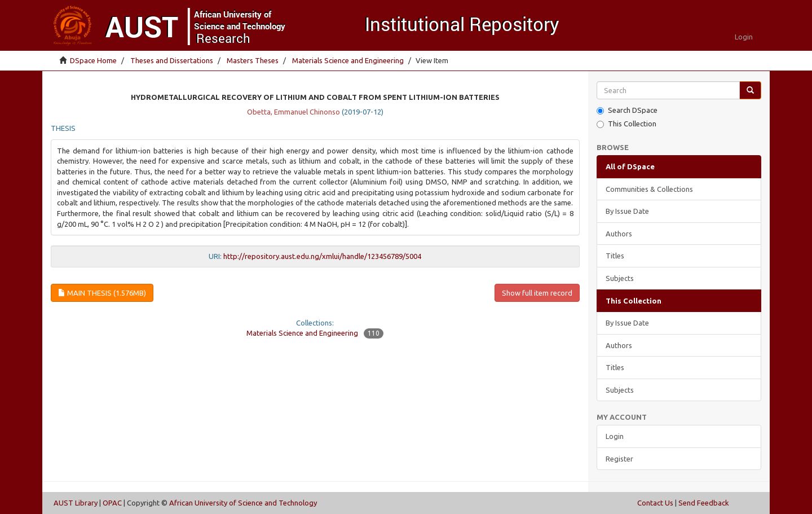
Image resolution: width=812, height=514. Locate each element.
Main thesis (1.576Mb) (102, 293)
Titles (615, 256)
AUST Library (76, 503)
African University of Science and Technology (243, 503)
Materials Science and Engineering (348, 60)
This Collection (626, 124)
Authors (619, 234)
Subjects (620, 278)
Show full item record (537, 293)
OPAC (112, 503)
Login (615, 436)
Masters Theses (253, 60)
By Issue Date (627, 211)
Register (619, 459)
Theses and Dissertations (172, 60)
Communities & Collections (649, 189)
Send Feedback (704, 503)
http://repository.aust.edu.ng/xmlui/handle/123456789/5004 (322, 256)
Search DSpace (627, 110)
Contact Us (655, 503)
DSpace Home (93, 60)
